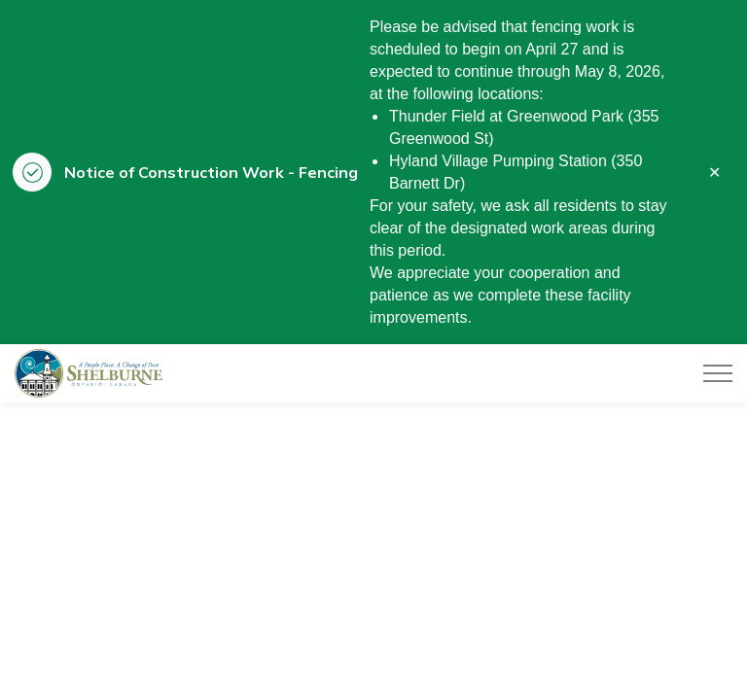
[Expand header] (718, 373)
